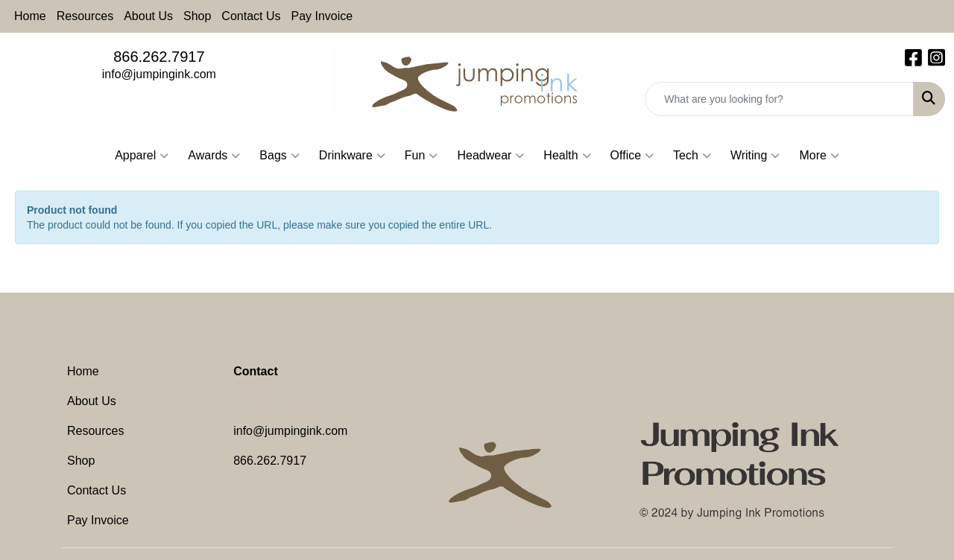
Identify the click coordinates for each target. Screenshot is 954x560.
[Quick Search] (779, 99)
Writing (755, 156)
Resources (85, 16)
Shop (197, 16)
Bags (279, 156)
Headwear (490, 156)
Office (632, 156)
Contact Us (251, 16)
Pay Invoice (322, 16)
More (819, 156)
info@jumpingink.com (159, 74)
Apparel (142, 156)
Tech (692, 156)
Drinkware (352, 156)
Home (30, 16)
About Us (148, 16)
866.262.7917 (159, 57)
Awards (214, 156)
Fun (421, 156)
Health (567, 156)
